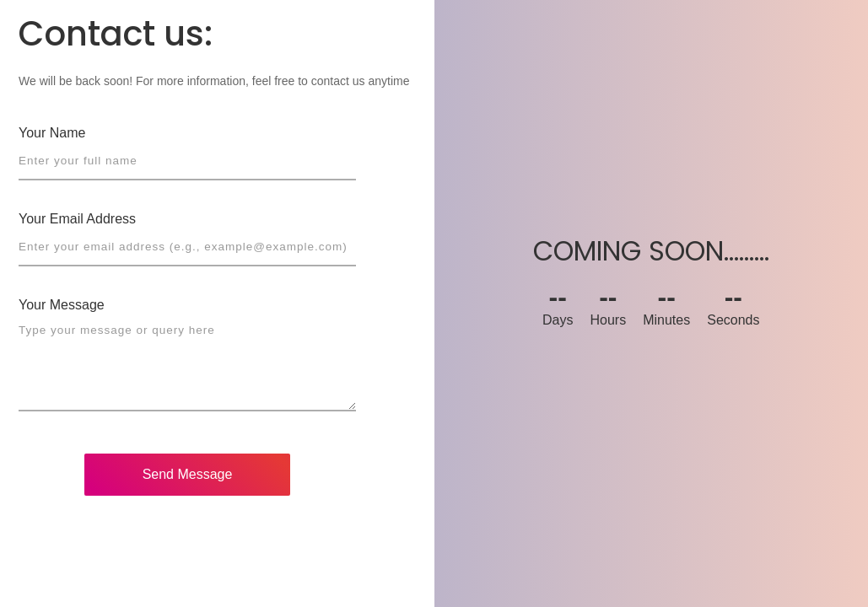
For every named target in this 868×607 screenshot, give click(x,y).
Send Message (188, 474)
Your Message (62, 305)
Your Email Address (77, 219)
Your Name (52, 133)
